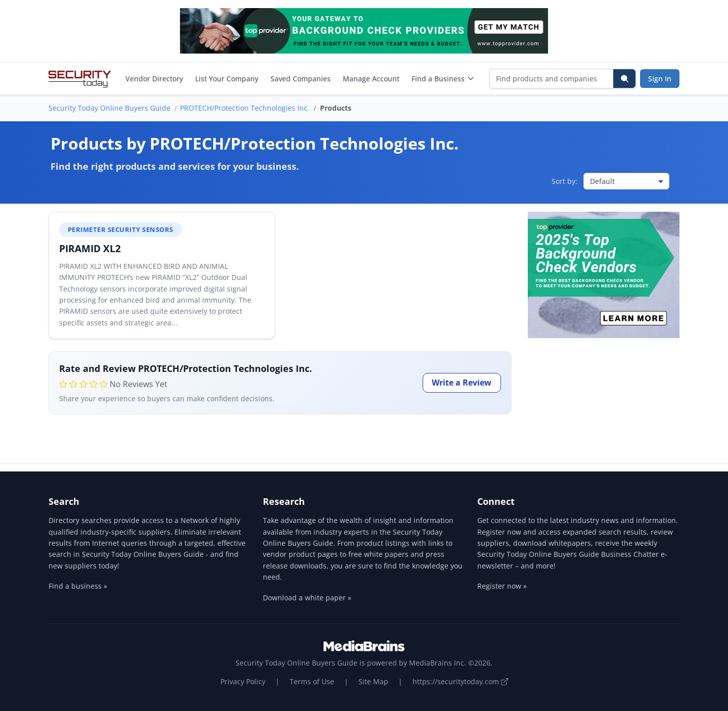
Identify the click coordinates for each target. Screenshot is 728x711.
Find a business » (78, 586)
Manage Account (371, 79)
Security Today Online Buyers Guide (109, 108)
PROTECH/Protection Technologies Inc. (245, 108)
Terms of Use (312, 681)
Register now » (502, 586)
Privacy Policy (243, 681)
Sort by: (564, 181)
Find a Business (443, 79)
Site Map (373, 681)
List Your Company (227, 79)
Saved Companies (301, 79)
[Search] (624, 79)
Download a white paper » (307, 598)
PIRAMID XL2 (90, 248)
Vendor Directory (154, 79)
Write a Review (462, 383)
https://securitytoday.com (460, 681)
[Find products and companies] (552, 79)
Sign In (660, 79)
